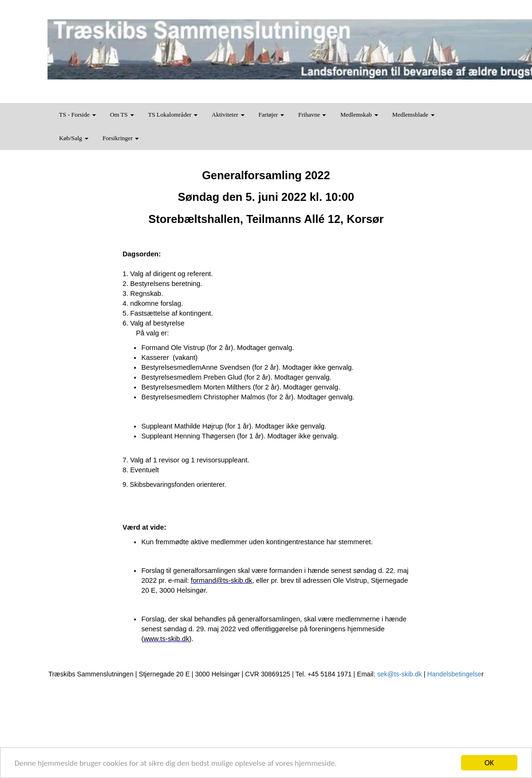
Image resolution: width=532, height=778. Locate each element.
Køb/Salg (74, 138)
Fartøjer (271, 115)
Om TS (122, 115)
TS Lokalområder (173, 115)
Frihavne (312, 115)
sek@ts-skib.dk (400, 674)
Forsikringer (121, 138)
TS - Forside (78, 115)
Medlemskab (359, 115)
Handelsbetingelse (454, 674)
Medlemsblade (413, 115)
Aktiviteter (228, 115)
